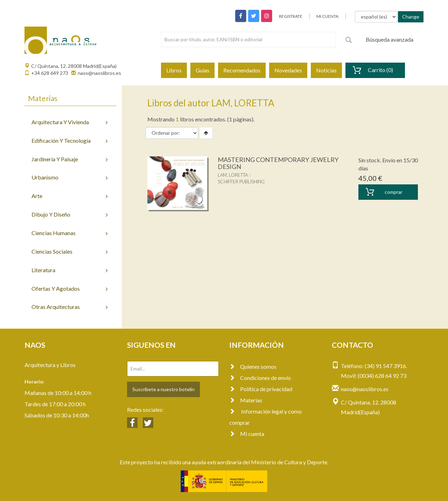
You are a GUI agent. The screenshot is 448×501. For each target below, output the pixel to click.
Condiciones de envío (260, 378)
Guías (202, 70)
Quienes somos (253, 366)
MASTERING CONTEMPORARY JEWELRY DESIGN (278, 163)
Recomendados (242, 70)
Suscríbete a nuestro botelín (163, 389)
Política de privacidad (261, 389)
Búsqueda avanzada (390, 39)
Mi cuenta (247, 434)
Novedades (288, 70)
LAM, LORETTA (233, 175)
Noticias (326, 70)
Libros (174, 70)
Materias (246, 400)
